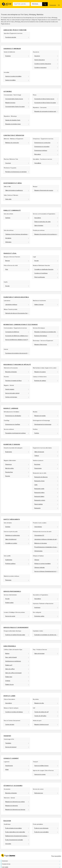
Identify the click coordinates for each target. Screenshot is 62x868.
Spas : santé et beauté (11, 657)
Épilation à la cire (9, 685)
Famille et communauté (12, 211)
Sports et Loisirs (9, 696)
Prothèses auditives (10, 564)
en (59, 5)
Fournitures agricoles (11, 37)
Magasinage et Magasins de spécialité (17, 365)
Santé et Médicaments (12, 519)
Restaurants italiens (39, 497)
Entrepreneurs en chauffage (13, 425)
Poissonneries (38, 468)
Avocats (36, 261)
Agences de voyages (40, 775)
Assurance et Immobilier (12, 49)
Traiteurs (37, 456)
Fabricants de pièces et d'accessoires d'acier (17, 313)
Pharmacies (8, 580)
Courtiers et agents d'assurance (43, 64)
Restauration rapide (39, 489)
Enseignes (8, 56)
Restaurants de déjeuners (41, 477)
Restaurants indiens (39, 493)
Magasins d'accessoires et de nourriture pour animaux (47, 234)
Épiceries (8, 476)
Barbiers (7, 654)
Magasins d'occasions (40, 372)
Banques (8, 261)
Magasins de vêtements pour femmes (15, 810)
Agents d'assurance (40, 60)
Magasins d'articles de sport (42, 725)
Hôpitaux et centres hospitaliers (43, 564)
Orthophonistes (38, 551)
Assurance (37, 56)
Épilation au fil (9, 665)
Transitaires (8, 743)
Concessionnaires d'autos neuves (14, 99)
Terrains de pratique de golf (41, 712)
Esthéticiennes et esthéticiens (13, 661)
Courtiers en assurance (40, 68)
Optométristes (38, 527)
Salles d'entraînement (11, 539)
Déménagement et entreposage (43, 425)
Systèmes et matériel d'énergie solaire (15, 635)
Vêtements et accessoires (13, 786)
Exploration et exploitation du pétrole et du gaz (46, 635)
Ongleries (8, 681)
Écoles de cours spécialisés (41, 832)
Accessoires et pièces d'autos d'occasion (45, 103)
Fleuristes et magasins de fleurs (13, 381)
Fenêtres (37, 433)
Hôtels (7, 770)
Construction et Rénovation (14, 135)
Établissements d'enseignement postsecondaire (18, 836)
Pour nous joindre (56, 856)
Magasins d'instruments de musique (44, 190)
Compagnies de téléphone (12, 332)
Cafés (36, 485)
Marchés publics (10, 468)
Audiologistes (9, 560)
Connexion (53, 5)
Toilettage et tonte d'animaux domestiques (16, 234)
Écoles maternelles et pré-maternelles (15, 832)
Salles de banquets (39, 452)
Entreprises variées (39, 616)
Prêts (7, 269)
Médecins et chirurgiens (41, 543)
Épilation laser (9, 677)
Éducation (7, 821)
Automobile (8, 92)
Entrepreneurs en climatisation (13, 416)
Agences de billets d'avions (41, 766)
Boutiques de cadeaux (40, 381)
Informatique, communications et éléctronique (21, 325)
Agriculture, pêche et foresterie (15, 30)
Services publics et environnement (16, 628)
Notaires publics (9, 603)
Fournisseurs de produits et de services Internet (18, 353)
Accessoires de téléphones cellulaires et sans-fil (18, 336)
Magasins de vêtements (12, 806)
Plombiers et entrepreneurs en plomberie (16, 172)
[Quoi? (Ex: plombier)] (21, 4)
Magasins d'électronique (41, 345)
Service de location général (12, 393)
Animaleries (8, 238)
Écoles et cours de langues (41, 828)
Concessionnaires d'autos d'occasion (15, 107)
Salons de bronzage (39, 654)
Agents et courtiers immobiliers (13, 76)
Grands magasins (10, 389)
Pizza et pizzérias (38, 504)
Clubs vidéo (8, 199)
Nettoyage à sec (39, 793)
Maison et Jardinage (11, 408)
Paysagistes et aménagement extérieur (15, 433)
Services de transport (11, 747)
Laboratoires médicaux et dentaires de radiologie (47, 539)
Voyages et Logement (11, 758)
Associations (38, 218)
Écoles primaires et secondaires (13, 828)
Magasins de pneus (10, 103)
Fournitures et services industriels (16, 297)
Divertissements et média (13, 183)
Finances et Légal (10, 253)
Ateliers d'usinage (39, 305)
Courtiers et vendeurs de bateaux (14, 712)
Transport (7, 736)
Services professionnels (12, 592)
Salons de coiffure (10, 669)
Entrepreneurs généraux (41, 151)
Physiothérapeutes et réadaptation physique (46, 547)
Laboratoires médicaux (11, 305)
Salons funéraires (39, 226)
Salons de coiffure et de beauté (13, 673)
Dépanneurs (8, 464)
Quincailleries (38, 163)
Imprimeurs (37, 608)
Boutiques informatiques (41, 336)
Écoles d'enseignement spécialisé (14, 840)
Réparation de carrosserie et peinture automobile (47, 112)
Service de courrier (10, 616)
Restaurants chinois (39, 481)
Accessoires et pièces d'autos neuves (44, 99)
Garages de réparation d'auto (13, 120)
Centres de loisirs (10, 725)
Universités (8, 844)
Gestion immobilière (10, 80)
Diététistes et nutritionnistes (13, 536)
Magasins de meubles (40, 416)
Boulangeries (9, 452)
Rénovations (38, 154)
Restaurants (37, 508)
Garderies (8, 218)
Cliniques (37, 560)
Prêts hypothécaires (40, 277)
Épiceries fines (9, 472)
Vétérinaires (8, 242)
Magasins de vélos (39, 703)
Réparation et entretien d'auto (13, 124)
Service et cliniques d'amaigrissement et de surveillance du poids (47, 571)
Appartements (9, 766)
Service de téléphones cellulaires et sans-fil (16, 340)
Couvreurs (8, 163)
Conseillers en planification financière (44, 269)
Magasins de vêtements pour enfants (15, 802)
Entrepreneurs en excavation (42, 147)
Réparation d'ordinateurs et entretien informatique (47, 332)
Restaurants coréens (40, 500)
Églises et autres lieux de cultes (42, 222)
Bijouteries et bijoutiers (11, 372)
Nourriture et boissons (12, 445)
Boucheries (37, 464)
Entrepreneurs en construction (42, 143)
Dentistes (8, 527)
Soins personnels (10, 646)
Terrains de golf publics (40, 716)
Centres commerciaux (11, 397)
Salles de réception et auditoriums (14, 190)
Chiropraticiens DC (39, 536)
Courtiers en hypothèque (41, 273)
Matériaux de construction (12, 143)
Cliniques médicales (39, 568)
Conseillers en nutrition (11, 543)
